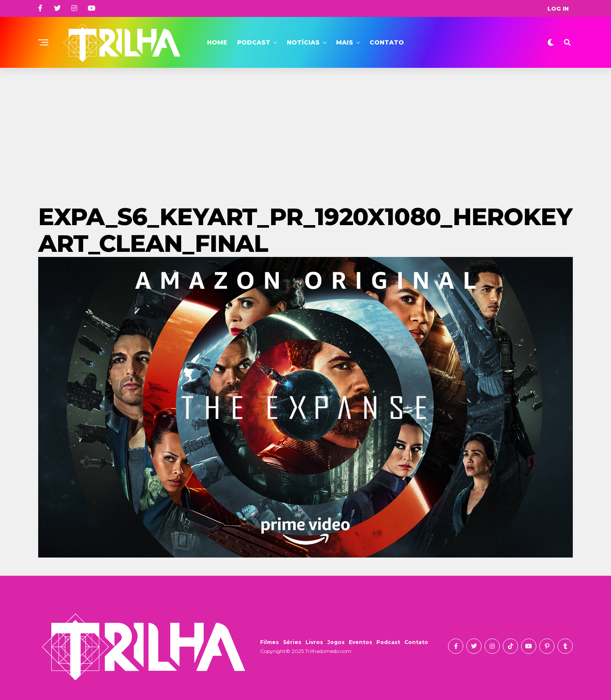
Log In (558, 8)
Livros (314, 642)
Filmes (269, 642)
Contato (387, 42)
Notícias (303, 42)
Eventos (360, 642)
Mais (345, 42)
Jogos (336, 642)
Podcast (254, 42)
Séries (292, 642)
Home (217, 42)
